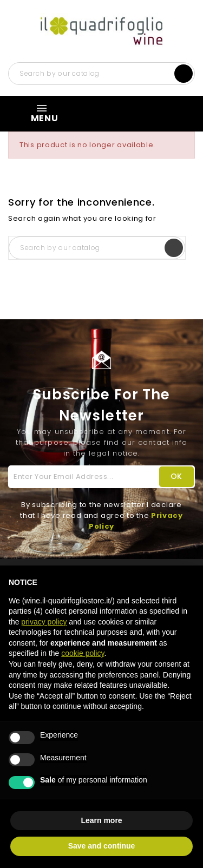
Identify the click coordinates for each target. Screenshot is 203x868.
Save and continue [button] (102, 846)
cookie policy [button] (83, 653)
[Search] (101, 74)
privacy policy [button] (44, 622)
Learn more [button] (101, 820)
